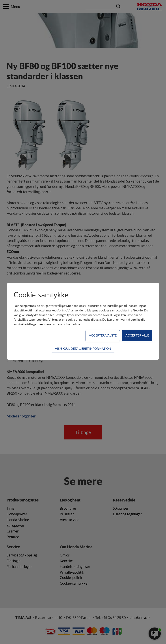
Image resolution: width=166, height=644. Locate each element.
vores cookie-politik (67, 324)
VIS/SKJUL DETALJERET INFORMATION (83, 349)
